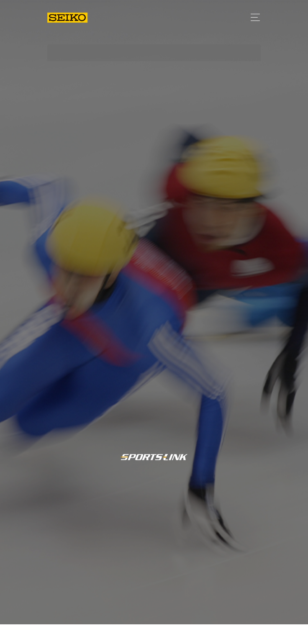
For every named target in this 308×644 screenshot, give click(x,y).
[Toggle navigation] (253, 17)
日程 (210, 631)
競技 (241, 631)
